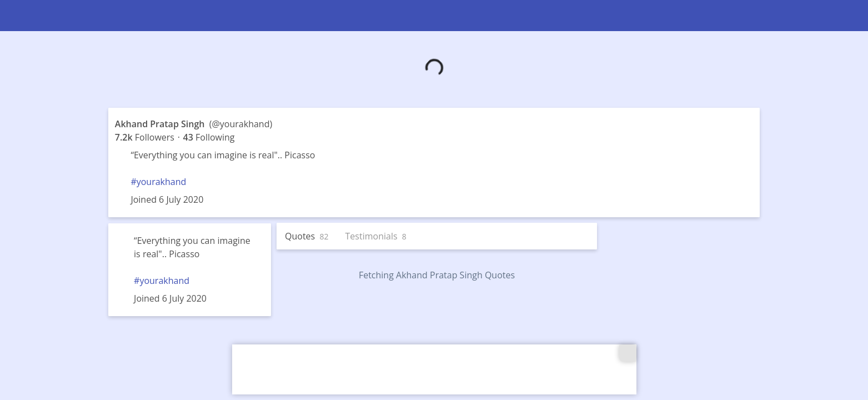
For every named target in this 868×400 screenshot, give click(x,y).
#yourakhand (158, 182)
